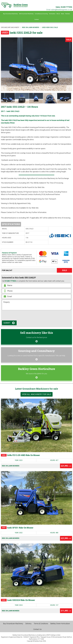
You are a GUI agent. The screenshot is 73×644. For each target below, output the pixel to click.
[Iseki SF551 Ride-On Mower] (36, 498)
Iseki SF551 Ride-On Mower (17, 528)
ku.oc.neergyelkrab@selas (62, 10)
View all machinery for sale (37, 394)
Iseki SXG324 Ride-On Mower (18, 600)
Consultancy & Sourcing (41, 14)
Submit (7, 323)
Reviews (68, 14)
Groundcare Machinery (10, 27)
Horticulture (52, 14)
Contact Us (37, 629)
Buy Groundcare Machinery (10, 14)
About (58, 14)
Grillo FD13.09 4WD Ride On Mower (20, 455)
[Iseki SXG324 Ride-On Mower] (36, 570)
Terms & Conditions (41, 624)
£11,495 (66, 611)
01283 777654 (66, 7)
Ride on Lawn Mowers (11, 466)
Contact (37, 19)
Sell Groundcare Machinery (26, 14)
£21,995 (66, 466)
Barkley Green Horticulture (60, 624)
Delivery (28, 624)
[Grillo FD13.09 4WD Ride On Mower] (36, 425)
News (63, 14)
